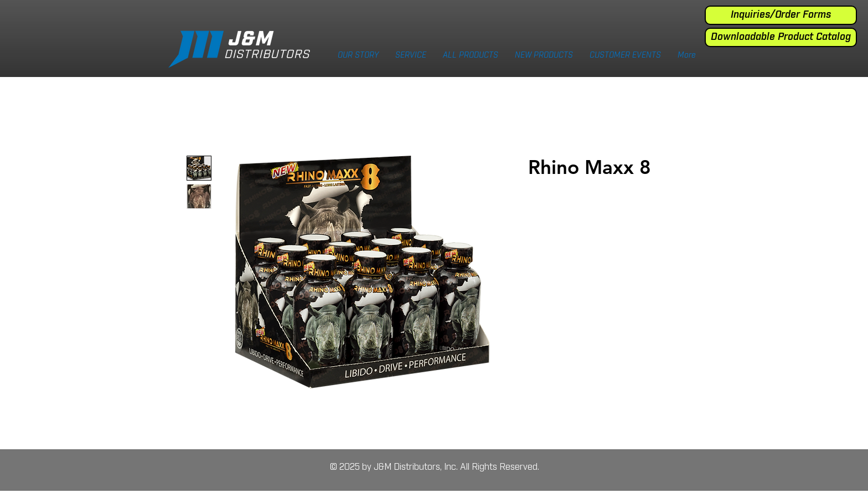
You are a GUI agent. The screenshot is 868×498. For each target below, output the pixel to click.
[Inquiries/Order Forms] (781, 15)
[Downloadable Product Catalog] (781, 37)
